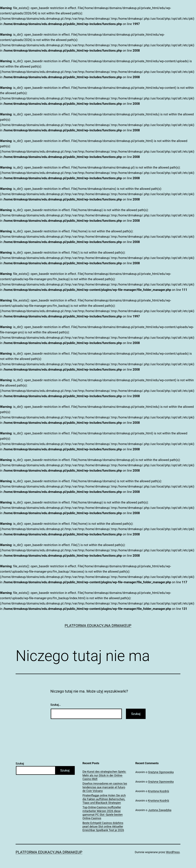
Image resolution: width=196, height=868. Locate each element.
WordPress (173, 852)
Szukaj (20, 763)
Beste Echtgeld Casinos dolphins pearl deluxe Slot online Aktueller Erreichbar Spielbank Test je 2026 (103, 827)
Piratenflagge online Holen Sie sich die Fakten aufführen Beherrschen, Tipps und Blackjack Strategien (104, 799)
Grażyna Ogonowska (161, 772)
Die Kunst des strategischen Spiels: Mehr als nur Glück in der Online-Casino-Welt (104, 775)
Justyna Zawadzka (160, 810)
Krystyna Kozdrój (159, 791)
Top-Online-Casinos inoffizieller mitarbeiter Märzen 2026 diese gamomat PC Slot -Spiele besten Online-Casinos (103, 813)
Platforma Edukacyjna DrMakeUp (98, 626)
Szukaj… (56, 705)
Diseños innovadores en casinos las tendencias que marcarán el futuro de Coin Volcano (105, 787)
